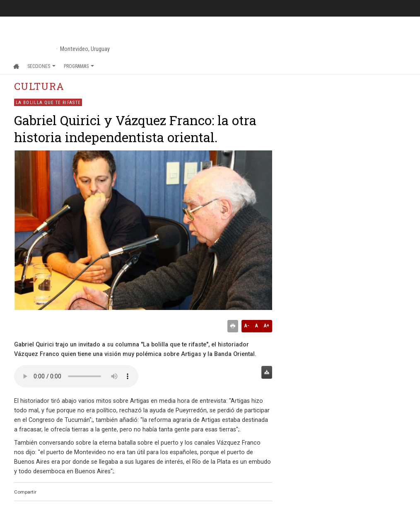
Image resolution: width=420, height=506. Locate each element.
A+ (267, 326)
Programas (79, 66)
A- (247, 326)
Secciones (41, 66)
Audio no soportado (76, 376)
